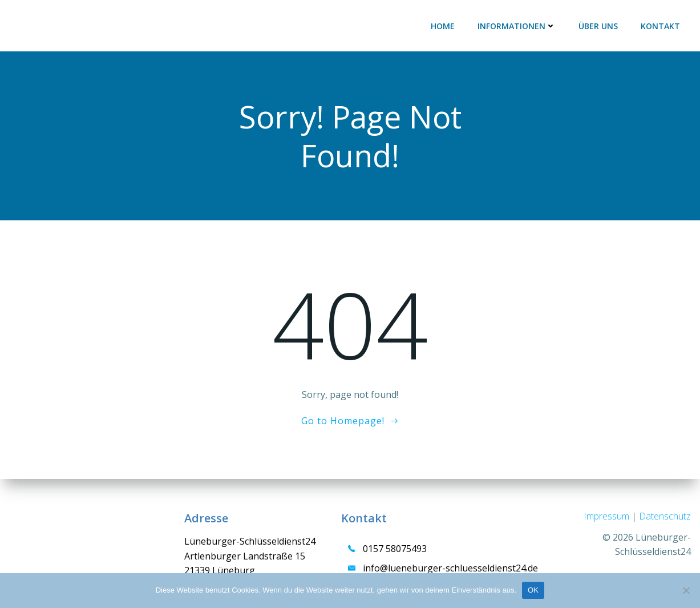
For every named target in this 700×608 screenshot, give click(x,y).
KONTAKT (660, 26)
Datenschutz (665, 516)
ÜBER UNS (598, 26)
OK (533, 590)
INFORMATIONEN (517, 26)
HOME (443, 26)
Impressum (608, 516)
